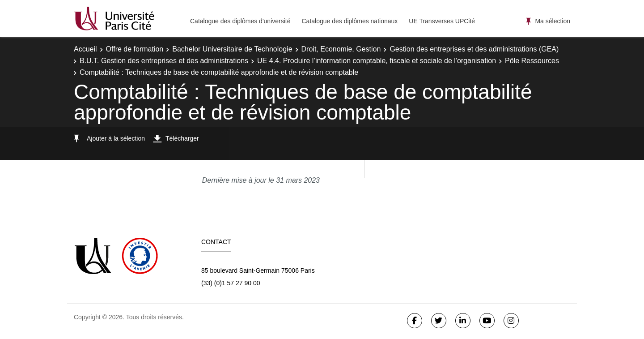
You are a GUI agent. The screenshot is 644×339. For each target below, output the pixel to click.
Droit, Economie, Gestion (341, 49)
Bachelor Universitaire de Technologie (232, 49)
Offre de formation (135, 49)
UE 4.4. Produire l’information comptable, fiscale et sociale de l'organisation (377, 61)
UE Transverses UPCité (442, 21)
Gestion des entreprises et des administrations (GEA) (474, 49)
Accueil (85, 49)
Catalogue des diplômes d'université (240, 21)
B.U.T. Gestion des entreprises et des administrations (164, 61)
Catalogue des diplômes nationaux (350, 21)
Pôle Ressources (532, 61)
